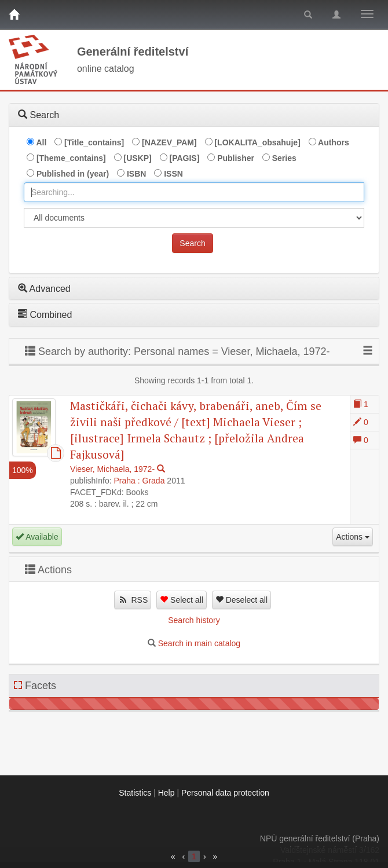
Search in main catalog (199, 643)
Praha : (127, 481)
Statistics (135, 793)
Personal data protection (225, 793)
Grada (154, 481)
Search (192, 243)
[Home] (14, 14)
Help (166, 793)
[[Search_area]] (194, 218)
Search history (194, 620)
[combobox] (194, 192)
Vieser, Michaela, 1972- (112, 469)
